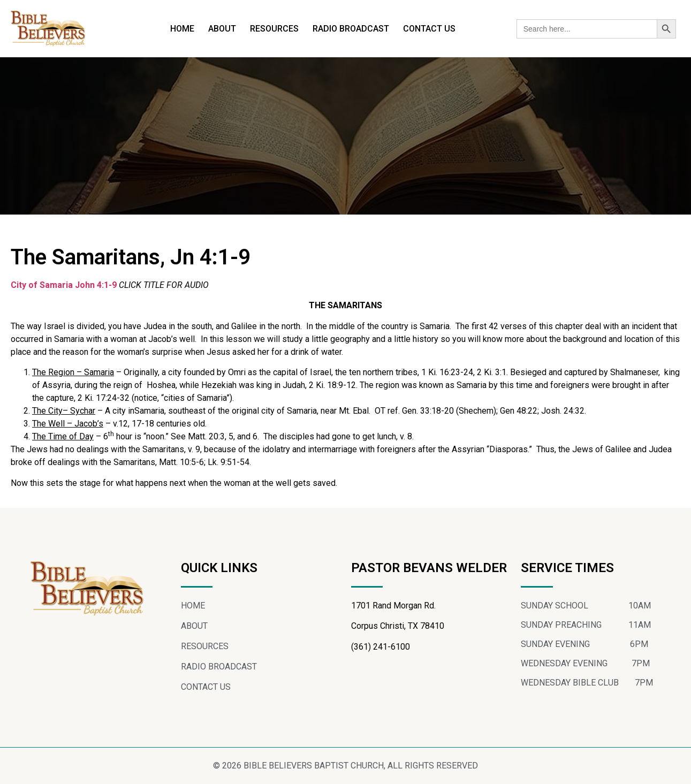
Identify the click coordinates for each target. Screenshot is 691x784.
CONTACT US (429, 29)
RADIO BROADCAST (351, 29)
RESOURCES (274, 29)
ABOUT (222, 29)
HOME (182, 29)
